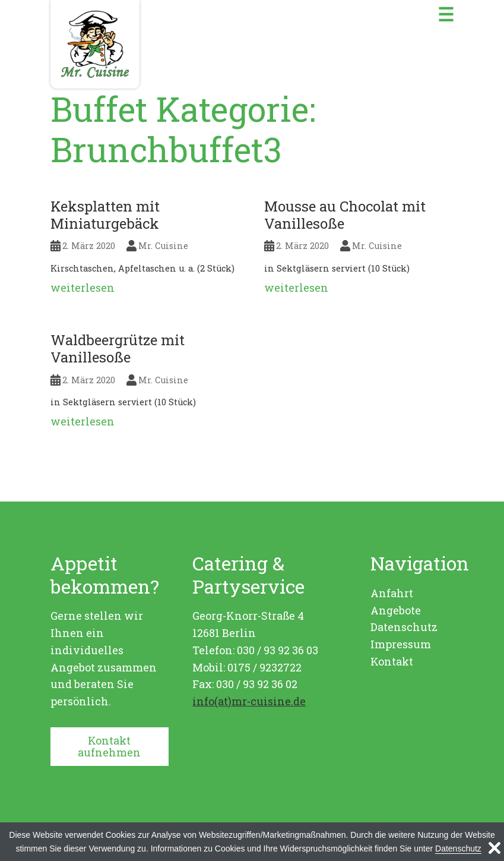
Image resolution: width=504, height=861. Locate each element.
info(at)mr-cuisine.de (249, 701)
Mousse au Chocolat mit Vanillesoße (345, 215)
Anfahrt (392, 593)
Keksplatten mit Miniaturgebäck (105, 215)
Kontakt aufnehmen (109, 747)
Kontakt (392, 661)
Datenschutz (404, 627)
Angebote (396, 610)
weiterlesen (83, 288)
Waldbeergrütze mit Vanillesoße (118, 348)
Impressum (401, 644)
